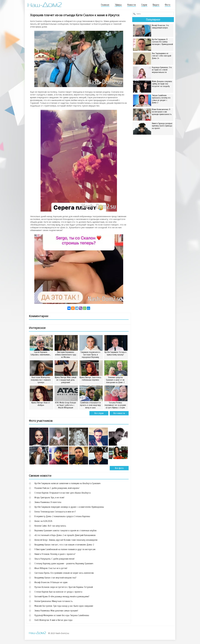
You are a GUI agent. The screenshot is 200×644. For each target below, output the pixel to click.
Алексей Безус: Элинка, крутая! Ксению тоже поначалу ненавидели (66, 540)
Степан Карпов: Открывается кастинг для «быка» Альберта (62, 493)
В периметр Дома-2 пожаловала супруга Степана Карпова (62, 516)
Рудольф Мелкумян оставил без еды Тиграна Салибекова (62, 615)
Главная (105, 5)
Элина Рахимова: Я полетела (48, 502)
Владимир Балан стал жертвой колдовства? (55, 578)
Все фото (119, 468)
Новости (131, 5)
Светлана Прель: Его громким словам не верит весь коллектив (64, 573)
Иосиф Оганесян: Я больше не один (51, 582)
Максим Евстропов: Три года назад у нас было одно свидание (64, 606)
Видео (156, 5)
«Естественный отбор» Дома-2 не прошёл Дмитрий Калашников (65, 535)
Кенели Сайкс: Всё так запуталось (50, 526)
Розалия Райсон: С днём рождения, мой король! (57, 488)
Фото (167, 5)
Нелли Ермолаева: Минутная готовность (54, 601)
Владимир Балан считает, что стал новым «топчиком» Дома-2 (64, 545)
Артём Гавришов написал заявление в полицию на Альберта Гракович (67, 483)
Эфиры (118, 5)
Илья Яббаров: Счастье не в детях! (51, 568)
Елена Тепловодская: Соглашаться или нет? (55, 512)
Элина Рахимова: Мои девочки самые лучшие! (56, 611)
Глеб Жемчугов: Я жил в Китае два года (53, 620)
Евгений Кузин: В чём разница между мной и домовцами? (62, 597)
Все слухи (99, 413)
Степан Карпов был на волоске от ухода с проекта (58, 592)
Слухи (144, 5)
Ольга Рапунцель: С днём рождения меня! (54, 559)
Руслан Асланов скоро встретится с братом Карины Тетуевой (64, 587)
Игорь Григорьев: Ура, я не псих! (49, 498)
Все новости (119, 413)
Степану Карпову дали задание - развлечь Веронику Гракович (64, 564)
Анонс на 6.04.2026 (43, 521)
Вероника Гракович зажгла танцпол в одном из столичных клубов (65, 531)
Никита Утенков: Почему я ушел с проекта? (55, 554)
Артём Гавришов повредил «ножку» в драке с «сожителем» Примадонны (69, 507)
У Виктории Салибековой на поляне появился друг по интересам (65, 549)
